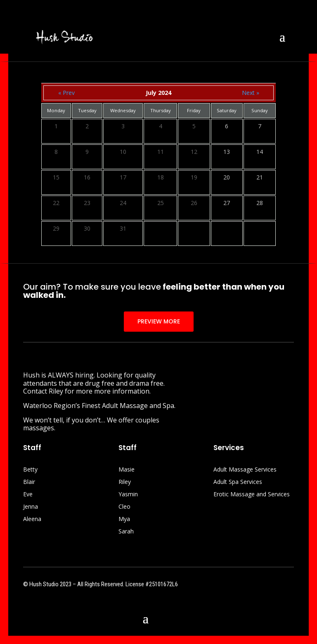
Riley (125, 482)
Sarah (126, 532)
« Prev (66, 93)
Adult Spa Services (238, 482)
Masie (127, 470)
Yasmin (128, 495)
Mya (124, 519)
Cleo (124, 507)
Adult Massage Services (245, 470)
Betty (30, 470)
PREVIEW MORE (159, 321)
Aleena (32, 519)
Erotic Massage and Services (252, 495)
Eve (28, 495)
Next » (251, 93)
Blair (29, 482)
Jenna (31, 507)
